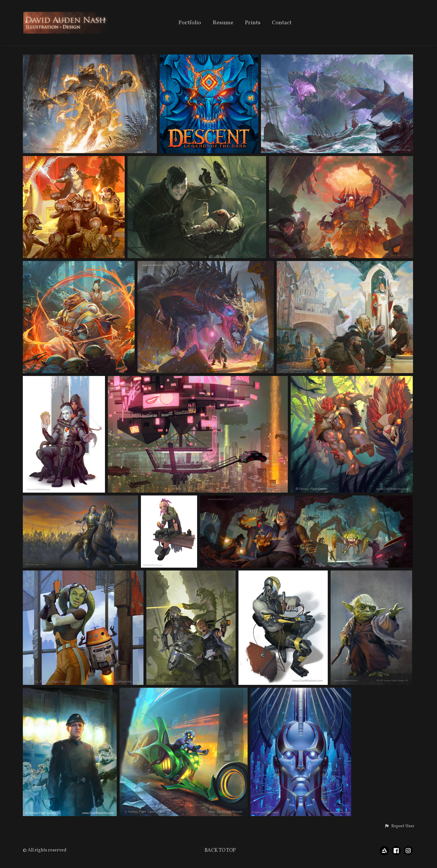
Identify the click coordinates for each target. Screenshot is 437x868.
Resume (223, 23)
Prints (253, 23)
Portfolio (190, 23)
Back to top (220, 850)
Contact (282, 23)
